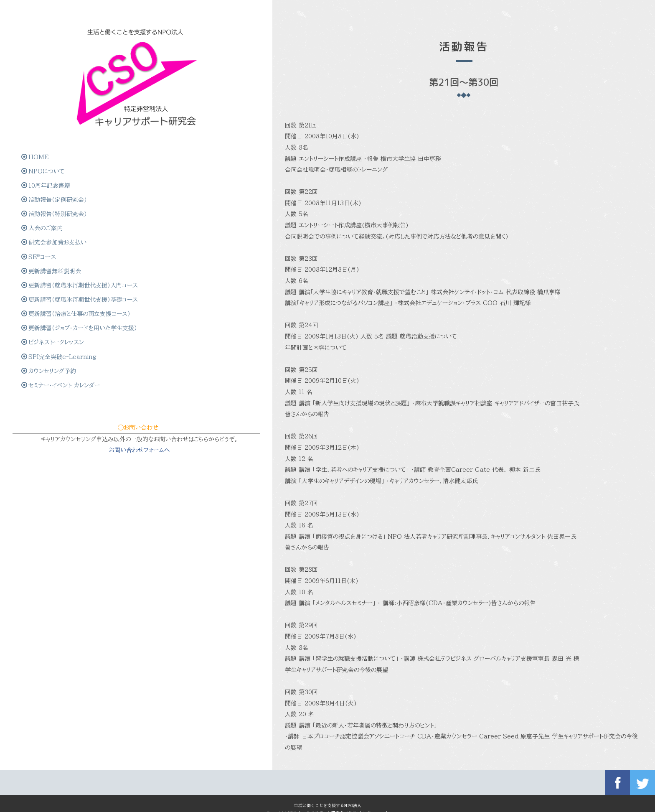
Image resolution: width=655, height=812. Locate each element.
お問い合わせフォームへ (66, 515)
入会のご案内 (43, 208)
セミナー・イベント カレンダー (61, 427)
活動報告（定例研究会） (55, 179)
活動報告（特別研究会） (55, 193)
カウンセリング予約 (50, 413)
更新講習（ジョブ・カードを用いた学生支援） (61, 361)
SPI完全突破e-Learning (60, 398)
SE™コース (39, 237)
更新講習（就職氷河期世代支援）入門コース (62, 274)
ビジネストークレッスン (53, 383)
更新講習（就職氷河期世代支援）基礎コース (62, 303)
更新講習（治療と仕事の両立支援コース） (61, 332)
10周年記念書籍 (47, 164)
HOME (36, 135)
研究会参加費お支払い (55, 223)
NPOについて (44, 149)
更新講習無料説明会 (52, 252)
